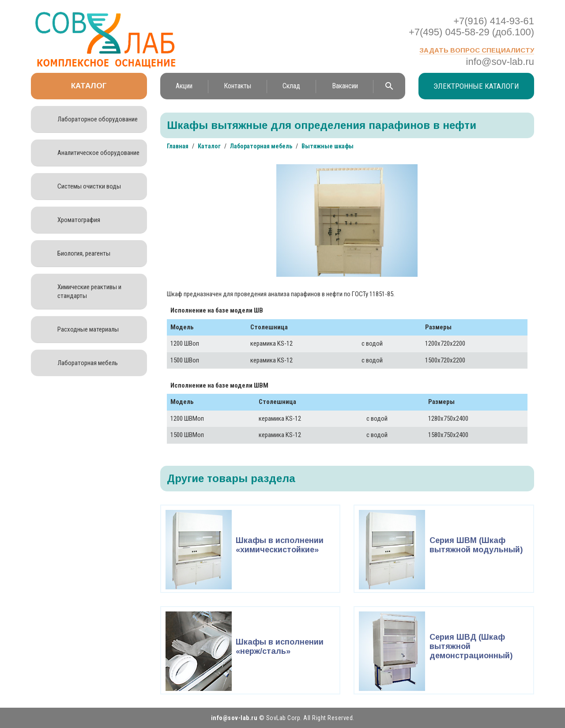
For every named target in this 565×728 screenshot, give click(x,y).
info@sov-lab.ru (500, 62)
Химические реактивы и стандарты (89, 291)
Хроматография (79, 220)
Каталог (89, 86)
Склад (291, 86)
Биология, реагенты (84, 253)
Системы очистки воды (89, 186)
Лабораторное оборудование (98, 119)
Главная (178, 146)
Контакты (237, 86)
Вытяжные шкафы (328, 146)
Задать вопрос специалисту (477, 50)
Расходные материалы (88, 329)
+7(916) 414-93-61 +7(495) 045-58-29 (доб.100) (471, 26)
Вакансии (345, 86)
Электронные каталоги (476, 86)
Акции (184, 86)
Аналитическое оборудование (98, 153)
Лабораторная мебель (88, 363)
